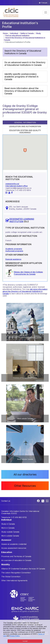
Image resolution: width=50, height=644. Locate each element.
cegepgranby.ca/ (12, 184)
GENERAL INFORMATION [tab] (25, 122)
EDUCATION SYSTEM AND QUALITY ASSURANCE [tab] (25, 131)
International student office (16, 186)
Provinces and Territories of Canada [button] (16, 556)
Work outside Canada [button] (10, 536)
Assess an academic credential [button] (14, 544)
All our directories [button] (25, 474)
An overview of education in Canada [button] (16, 560)
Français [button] (44, 3)
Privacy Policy (15, 636)
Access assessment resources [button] (14, 548)
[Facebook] (39, 501)
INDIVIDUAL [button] (6, 520)
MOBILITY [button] (6, 565)
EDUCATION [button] (7, 552)
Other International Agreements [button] (14, 581)
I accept (25, 641)
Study (38, 33)
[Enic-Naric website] (25, 609)
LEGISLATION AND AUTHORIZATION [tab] (25, 126)
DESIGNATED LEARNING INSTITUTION (22, 220)
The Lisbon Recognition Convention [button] (16, 573)
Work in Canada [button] (8, 528)
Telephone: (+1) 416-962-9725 (14, 517)
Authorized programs (14, 251)
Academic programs (14, 249)
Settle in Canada (27, 33)
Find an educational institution (17, 36)
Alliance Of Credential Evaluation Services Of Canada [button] (23, 569)
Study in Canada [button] (8, 524)
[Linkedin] (47, 501)
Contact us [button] (6, 501)
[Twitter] (43, 501)
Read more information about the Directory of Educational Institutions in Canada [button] (24, 91)
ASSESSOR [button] (6, 540)
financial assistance (13, 259)
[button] (11, 12)
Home (5, 33)
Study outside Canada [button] (10, 532)
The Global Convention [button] (11, 577)
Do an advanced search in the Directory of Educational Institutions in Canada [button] (25, 64)
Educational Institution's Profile (18, 42)
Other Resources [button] (25, 486)
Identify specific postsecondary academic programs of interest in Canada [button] (21, 77)
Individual (14, 33)
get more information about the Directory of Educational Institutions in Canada (25, 291)
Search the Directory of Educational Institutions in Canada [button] (23, 52)
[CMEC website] (25, 598)
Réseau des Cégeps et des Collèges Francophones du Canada (28, 273)
